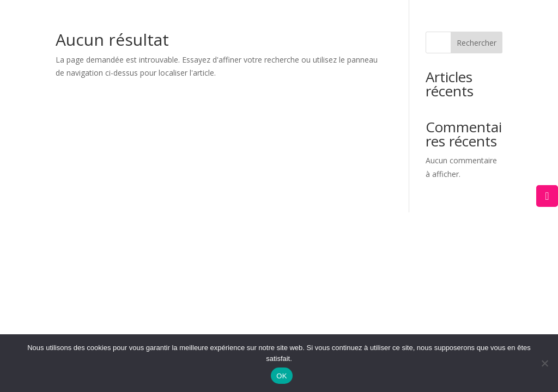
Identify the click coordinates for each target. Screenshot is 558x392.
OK (281, 376)
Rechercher (477, 43)
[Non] (544, 363)
